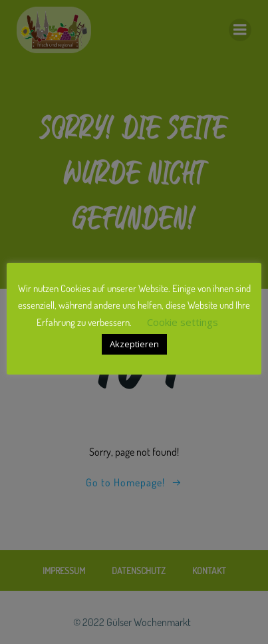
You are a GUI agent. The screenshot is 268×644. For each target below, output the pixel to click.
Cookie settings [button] (183, 322)
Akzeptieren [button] (134, 344)
